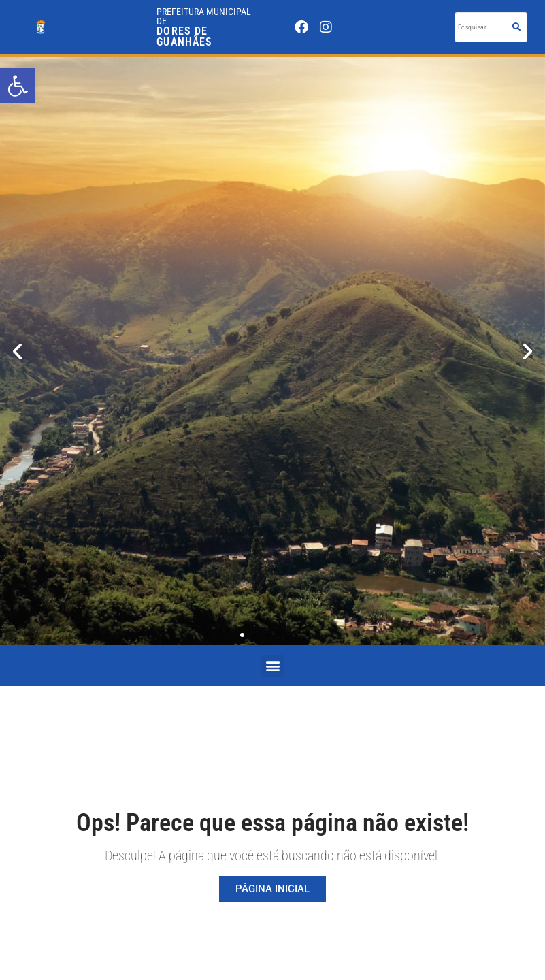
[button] (17, 352)
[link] (18, 86)
